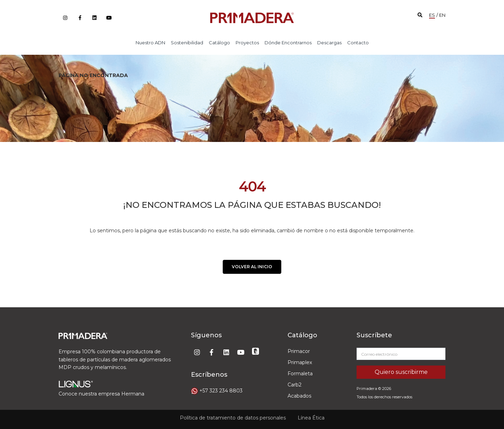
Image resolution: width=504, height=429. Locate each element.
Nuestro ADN (150, 43)
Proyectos (247, 43)
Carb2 (295, 385)
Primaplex (300, 362)
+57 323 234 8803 (221, 391)
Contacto (358, 43)
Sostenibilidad (187, 43)
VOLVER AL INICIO (252, 269)
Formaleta (300, 374)
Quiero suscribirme (401, 372)
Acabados (299, 396)
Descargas (329, 43)
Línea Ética (311, 416)
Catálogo (219, 43)
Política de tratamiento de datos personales (233, 416)
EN (442, 15)
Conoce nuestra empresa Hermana (101, 394)
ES (432, 15)
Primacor (299, 351)
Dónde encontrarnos (288, 43)
